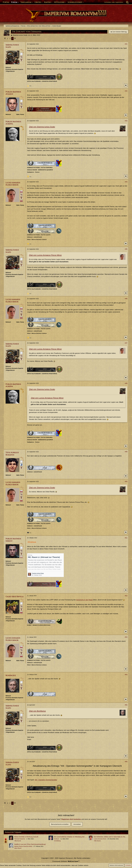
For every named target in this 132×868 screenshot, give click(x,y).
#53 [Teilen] (126, 637)
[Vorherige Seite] (5, 39)
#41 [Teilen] (126, 44)
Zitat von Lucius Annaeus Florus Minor (45, 255)
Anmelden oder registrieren (114, 2)
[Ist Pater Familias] (21, 198)
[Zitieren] (126, 85)
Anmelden (77, 824)
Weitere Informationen (116, 865)
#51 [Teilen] (126, 538)
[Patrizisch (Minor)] (21, 465)
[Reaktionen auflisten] (29, 86)
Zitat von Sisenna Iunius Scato (42, 127)
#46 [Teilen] (126, 299)
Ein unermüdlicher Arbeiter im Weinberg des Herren (72, 837)
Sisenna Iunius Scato (20, 35)
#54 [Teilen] (126, 675)
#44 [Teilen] (126, 182)
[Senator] (21, 192)
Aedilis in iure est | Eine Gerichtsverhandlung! (30, 844)
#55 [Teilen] (126, 705)
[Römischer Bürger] (21, 54)
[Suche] (127, 2)
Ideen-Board (18, 848)
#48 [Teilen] (126, 383)
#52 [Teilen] (126, 596)
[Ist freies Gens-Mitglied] (21, 60)
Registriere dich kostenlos (71, 819)
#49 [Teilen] (126, 452)
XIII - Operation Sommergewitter (46, 780)
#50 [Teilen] (126, 481)
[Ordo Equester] (21, 557)
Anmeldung (57, 841)
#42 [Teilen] (126, 91)
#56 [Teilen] (126, 762)
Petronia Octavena (20, 839)
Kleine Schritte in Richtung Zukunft (26, 837)
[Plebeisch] (21, 57)
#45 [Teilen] (126, 249)
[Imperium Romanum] (66, 15)
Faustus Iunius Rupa (38, 573)
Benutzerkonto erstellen (60, 824)
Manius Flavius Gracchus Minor (23, 846)
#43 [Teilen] (126, 121)
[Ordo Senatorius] (21, 201)
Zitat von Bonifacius (37, 711)
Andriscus (33, 542)
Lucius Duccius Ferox (100, 839)
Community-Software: (66, 861)
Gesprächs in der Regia (84, 600)
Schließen (128, 865)
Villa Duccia (18, 841)
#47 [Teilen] (126, 343)
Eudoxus (57, 839)
